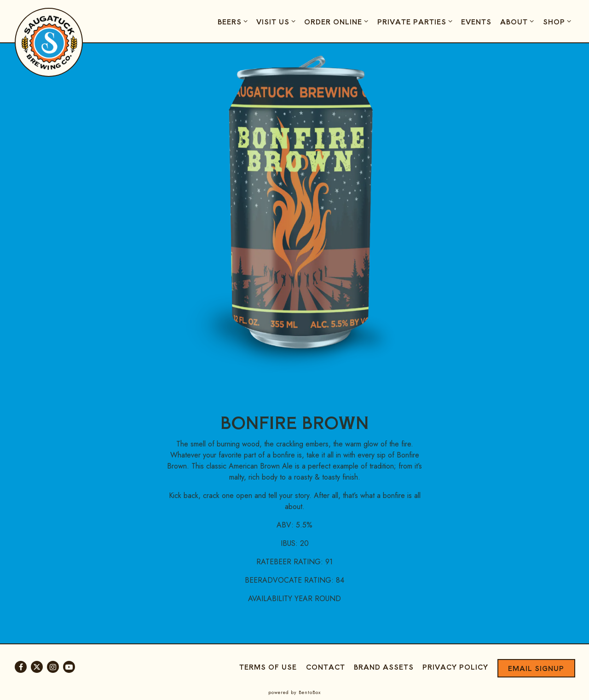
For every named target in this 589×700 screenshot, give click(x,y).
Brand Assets (384, 667)
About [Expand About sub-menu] (518, 21)
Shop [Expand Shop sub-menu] (558, 21)
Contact (326, 667)
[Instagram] (53, 667)
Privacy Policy (455, 667)
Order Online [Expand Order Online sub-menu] (338, 21)
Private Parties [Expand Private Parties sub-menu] (416, 21)
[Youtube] (69, 667)
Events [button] (476, 21)
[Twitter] (37, 667)
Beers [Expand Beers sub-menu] (234, 21)
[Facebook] (21, 667)
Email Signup (536, 668)
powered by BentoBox (294, 692)
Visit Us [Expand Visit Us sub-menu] (277, 21)
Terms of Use (268, 667)
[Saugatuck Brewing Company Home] (49, 42)
